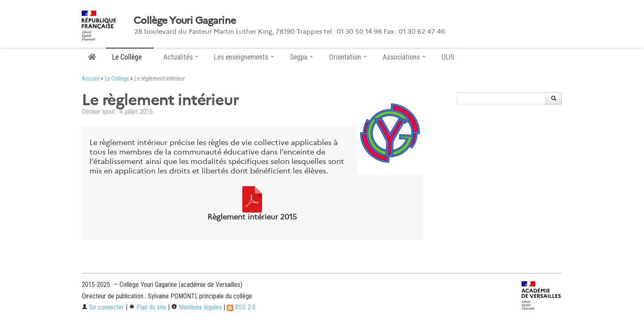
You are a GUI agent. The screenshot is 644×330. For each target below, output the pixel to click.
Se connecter (103, 307)
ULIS (448, 57)
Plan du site (148, 307)
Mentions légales (197, 307)
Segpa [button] (301, 57)
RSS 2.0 (241, 307)
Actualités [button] (181, 57)
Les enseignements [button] (244, 57)
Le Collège (117, 79)
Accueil (91, 79)
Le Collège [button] (130, 57)
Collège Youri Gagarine (185, 21)
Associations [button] (404, 57)
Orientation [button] (348, 57)
